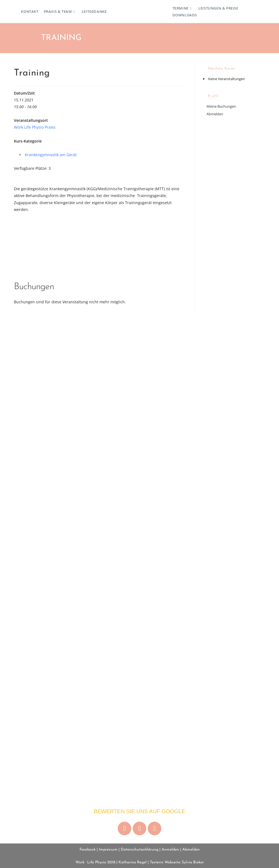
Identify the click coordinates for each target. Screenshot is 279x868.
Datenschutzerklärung (139, 850)
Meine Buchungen (221, 106)
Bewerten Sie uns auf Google (139, 811)
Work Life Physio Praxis (35, 127)
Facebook (88, 850)
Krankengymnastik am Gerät (51, 155)
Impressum (108, 850)
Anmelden (170, 850)
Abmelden (215, 114)
